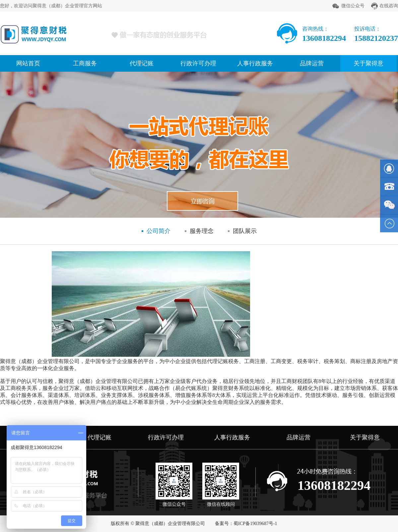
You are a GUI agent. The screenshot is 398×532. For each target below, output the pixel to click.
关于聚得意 (368, 63)
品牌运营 (312, 63)
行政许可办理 (198, 63)
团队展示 (245, 231)
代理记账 (142, 63)
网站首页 (28, 63)
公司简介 (159, 231)
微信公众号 (353, 6)
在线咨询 (389, 6)
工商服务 (85, 63)
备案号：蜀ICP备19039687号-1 (246, 524)
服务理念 (202, 231)
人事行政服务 (255, 63)
